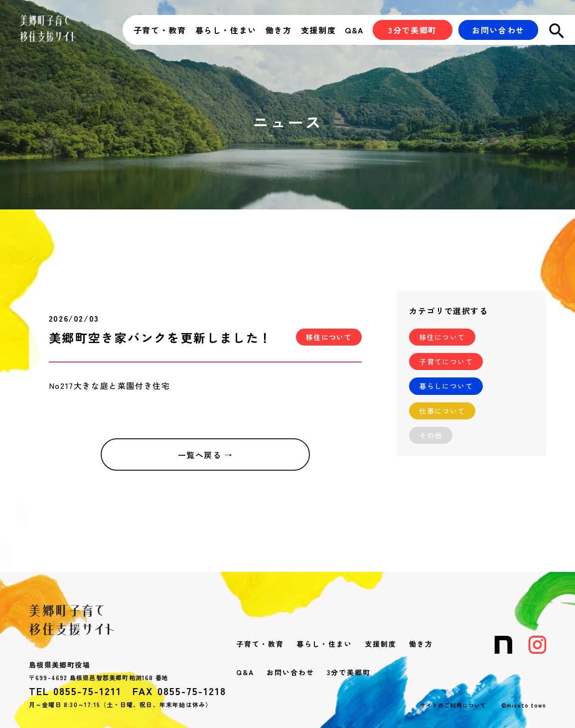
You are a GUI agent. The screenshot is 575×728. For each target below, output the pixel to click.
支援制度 (318, 30)
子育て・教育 (160, 30)
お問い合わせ (290, 672)
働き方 (279, 30)
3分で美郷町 (349, 672)
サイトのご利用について (453, 705)
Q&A (355, 30)
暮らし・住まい (226, 30)
